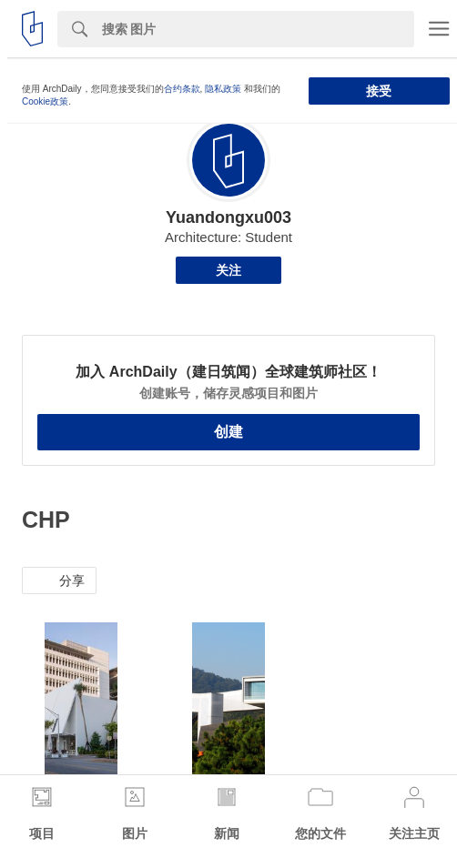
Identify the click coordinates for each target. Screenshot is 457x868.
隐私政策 (223, 89)
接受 (379, 91)
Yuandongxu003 (228, 217)
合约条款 (182, 89)
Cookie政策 (45, 101)
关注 (228, 270)
